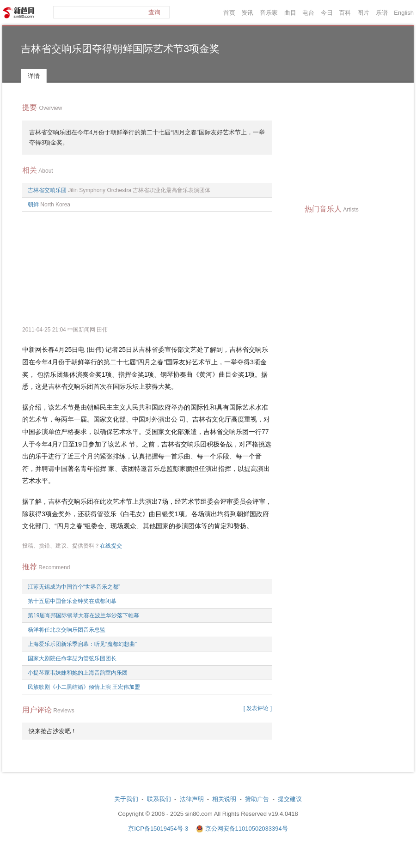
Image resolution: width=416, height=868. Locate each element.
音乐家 (269, 13)
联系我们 (159, 799)
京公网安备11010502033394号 (247, 829)
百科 (345, 13)
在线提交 (111, 546)
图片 (363, 13)
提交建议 (290, 799)
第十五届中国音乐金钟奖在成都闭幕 (72, 601)
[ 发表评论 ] (258, 708)
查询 (154, 12)
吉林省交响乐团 (47, 190)
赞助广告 (257, 799)
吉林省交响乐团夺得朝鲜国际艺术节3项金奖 (120, 49)
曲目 (290, 13)
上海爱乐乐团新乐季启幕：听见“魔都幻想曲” (82, 644)
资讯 (247, 13)
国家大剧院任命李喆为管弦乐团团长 (72, 658)
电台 (308, 13)
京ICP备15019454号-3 (159, 829)
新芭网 (18, 13)
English (404, 13)
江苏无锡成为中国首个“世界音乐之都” (74, 587)
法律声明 (192, 799)
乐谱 (382, 13)
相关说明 (224, 799)
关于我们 (126, 799)
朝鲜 (33, 205)
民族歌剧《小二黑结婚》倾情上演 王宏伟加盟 (84, 687)
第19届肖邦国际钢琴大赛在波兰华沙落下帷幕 (83, 615)
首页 (229, 13)
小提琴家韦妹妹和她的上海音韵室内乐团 (78, 673)
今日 (327, 13)
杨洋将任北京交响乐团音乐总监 (67, 630)
